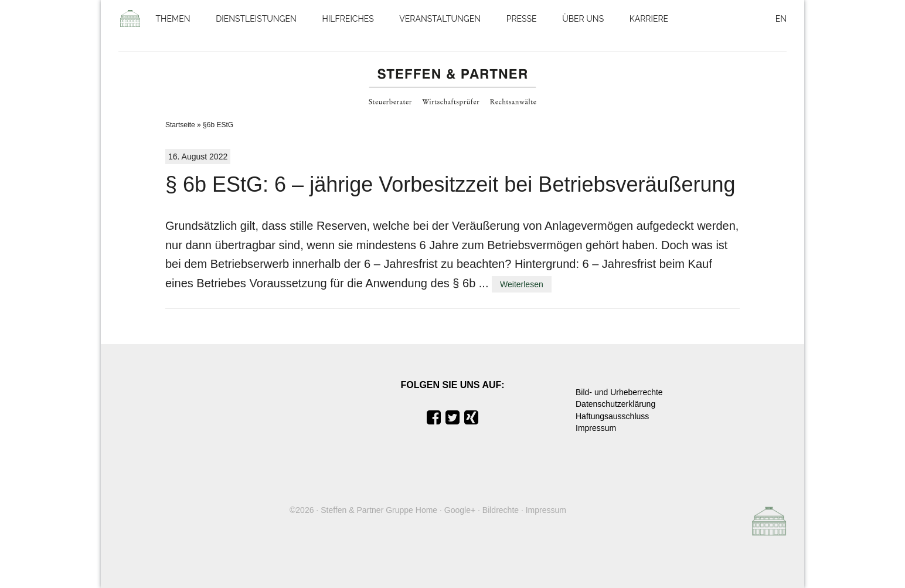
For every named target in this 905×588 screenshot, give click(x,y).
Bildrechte (501, 510)
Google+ (460, 510)
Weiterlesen (522, 284)
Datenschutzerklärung (615, 404)
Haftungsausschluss (612, 416)
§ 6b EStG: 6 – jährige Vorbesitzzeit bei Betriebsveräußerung (450, 184)
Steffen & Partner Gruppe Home (379, 510)
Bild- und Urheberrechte (619, 392)
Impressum (596, 428)
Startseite (180, 125)
